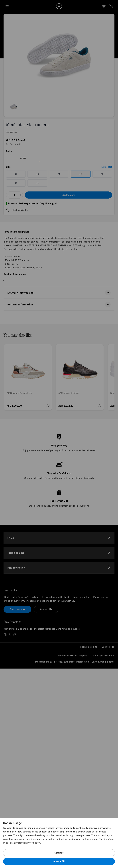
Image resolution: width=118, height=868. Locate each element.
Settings (59, 853)
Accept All (59, 861)
